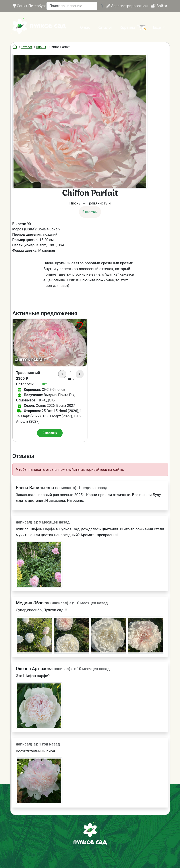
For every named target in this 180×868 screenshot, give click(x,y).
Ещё (157, 27)
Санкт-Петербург (30, 6)
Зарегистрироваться (127, 6)
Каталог (105, 27)
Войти (159, 6)
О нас (85, 27)
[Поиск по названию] (72, 6)
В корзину (50, 433)
